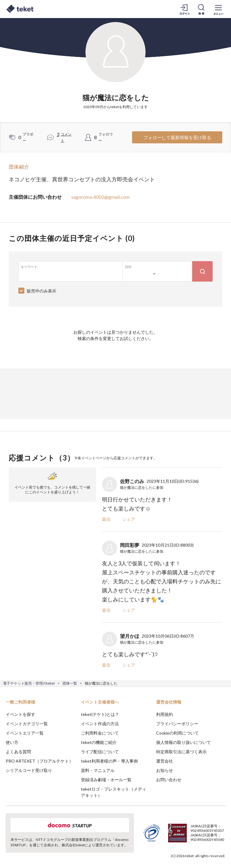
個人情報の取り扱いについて (183, 742)
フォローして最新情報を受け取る (177, 137)
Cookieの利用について (177, 733)
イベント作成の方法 (100, 724)
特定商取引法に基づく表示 (181, 752)
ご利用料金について (100, 733)
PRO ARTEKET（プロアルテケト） (39, 761)
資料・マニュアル (98, 770)
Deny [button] (179, 838)
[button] (8, 846)
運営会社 (165, 761)
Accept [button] (210, 838)
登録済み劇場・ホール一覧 (106, 780)
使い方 (12, 742)
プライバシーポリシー (177, 724)
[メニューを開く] (218, 9)
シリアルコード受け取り (29, 770)
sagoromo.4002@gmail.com (100, 197)
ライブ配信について (100, 752)
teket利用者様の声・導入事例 (109, 761)
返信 (106, 519)
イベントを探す (20, 714)
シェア (129, 519)
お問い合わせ (169, 780)
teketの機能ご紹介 (99, 742)
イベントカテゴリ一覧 (27, 724)
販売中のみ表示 (42, 291)
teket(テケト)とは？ (100, 714)
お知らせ (165, 770)
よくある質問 (18, 752)
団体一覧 (70, 683)
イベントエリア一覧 (25, 733)
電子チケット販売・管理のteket (29, 683)
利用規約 (165, 714)
